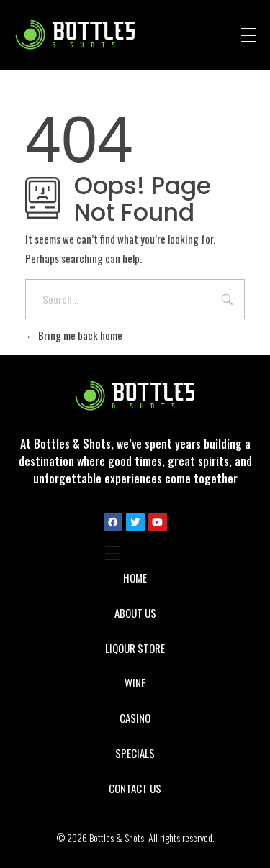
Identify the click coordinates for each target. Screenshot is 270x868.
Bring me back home (74, 335)
